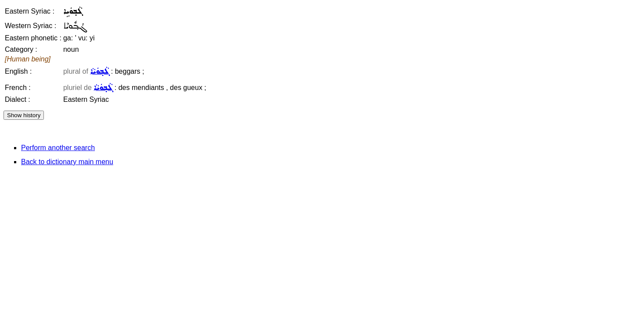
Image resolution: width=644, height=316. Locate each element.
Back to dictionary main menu (67, 162)
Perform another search (58, 148)
